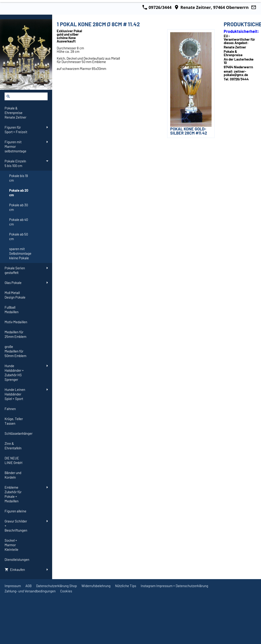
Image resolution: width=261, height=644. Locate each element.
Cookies (66, 591)
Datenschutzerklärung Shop (57, 586)
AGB (28, 586)
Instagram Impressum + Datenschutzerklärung (174, 586)
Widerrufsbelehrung (96, 586)
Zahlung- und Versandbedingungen (30, 591)
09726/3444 (157, 7)
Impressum (13, 586)
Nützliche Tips (126, 586)
